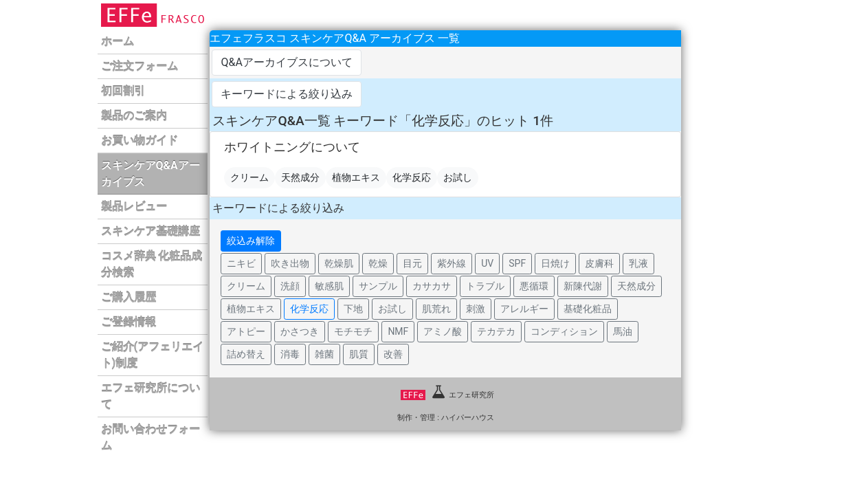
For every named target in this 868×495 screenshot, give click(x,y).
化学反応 (412, 177)
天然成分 (300, 177)
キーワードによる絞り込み (287, 94)
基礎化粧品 (588, 309)
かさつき (300, 331)
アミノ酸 (443, 331)
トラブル (485, 286)
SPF (517, 263)
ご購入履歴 (129, 297)
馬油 (623, 331)
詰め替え (246, 354)
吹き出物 (290, 263)
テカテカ (496, 331)
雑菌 (324, 354)
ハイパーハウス (468, 418)
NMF (398, 331)
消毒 (290, 354)
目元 (412, 263)
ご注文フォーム (140, 66)
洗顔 (290, 286)
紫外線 (452, 263)
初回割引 (123, 91)
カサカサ (432, 286)
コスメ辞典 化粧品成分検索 (152, 264)
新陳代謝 (583, 286)
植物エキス (356, 177)
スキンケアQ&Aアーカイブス (151, 174)
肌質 (359, 354)
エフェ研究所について (151, 396)
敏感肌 (329, 286)
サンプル (378, 286)
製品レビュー (134, 207)
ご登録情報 (129, 322)
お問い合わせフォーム (151, 438)
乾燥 (378, 263)
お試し (458, 177)
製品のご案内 (134, 116)
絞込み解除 (251, 241)
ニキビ (241, 263)
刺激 (476, 309)
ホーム (118, 42)
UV (487, 263)
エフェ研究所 (447, 395)
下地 (353, 309)
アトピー (246, 331)
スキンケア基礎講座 (151, 231)
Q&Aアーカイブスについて (286, 62)
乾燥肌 (339, 263)
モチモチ (353, 331)
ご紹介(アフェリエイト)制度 (153, 355)
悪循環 (534, 286)
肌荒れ (436, 309)
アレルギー (524, 309)
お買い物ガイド (140, 141)
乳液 (638, 263)
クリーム (249, 177)
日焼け (555, 263)
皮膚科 (599, 263)
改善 (393, 354)
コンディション (564, 331)
